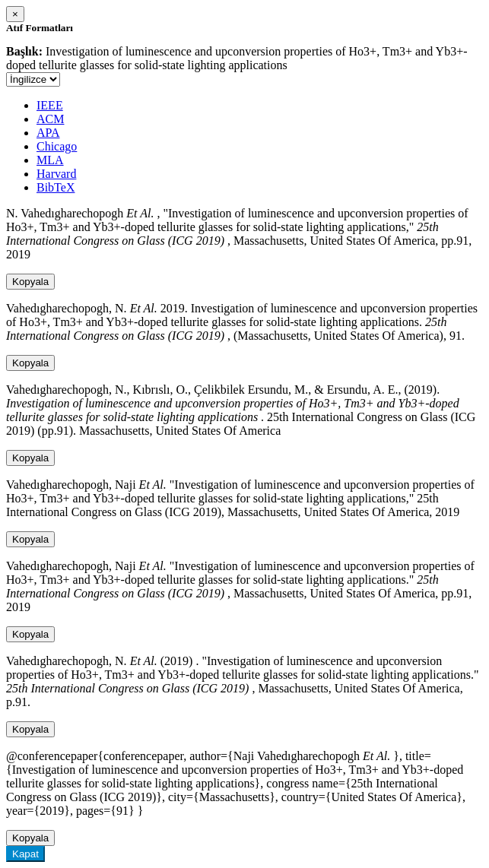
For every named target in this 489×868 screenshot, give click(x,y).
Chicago (57, 146)
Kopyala (30, 282)
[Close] (15, 14)
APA (48, 133)
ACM (50, 119)
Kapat (25, 854)
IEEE (50, 105)
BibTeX (56, 187)
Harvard (56, 174)
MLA (50, 160)
